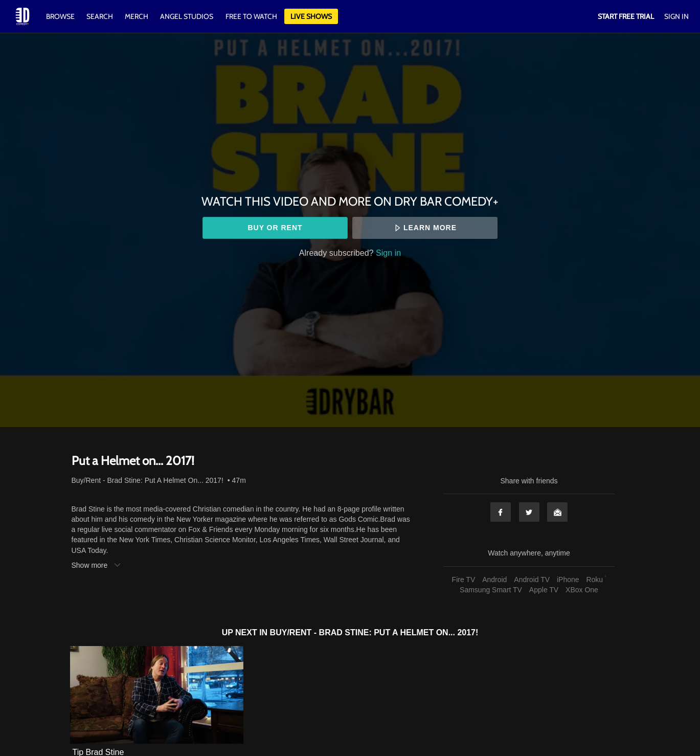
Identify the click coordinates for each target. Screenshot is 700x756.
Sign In (676, 16)
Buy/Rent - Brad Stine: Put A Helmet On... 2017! (148, 480)
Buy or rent (275, 228)
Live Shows (311, 16)
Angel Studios (187, 16)
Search (100, 16)
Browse (61, 16)
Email (557, 512)
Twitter (529, 512)
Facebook (501, 512)
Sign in (388, 253)
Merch (137, 16)
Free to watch (251, 16)
